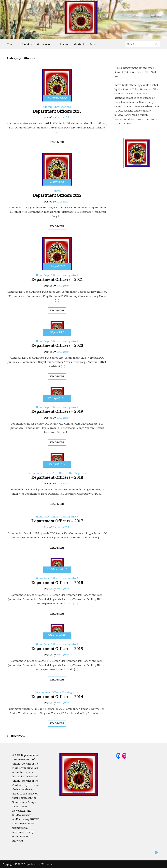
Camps (64, 44)
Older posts (18, 736)
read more (57, 142)
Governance (45, 44)
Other (94, 44)
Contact (79, 44)
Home (10, 44)
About (26, 44)
